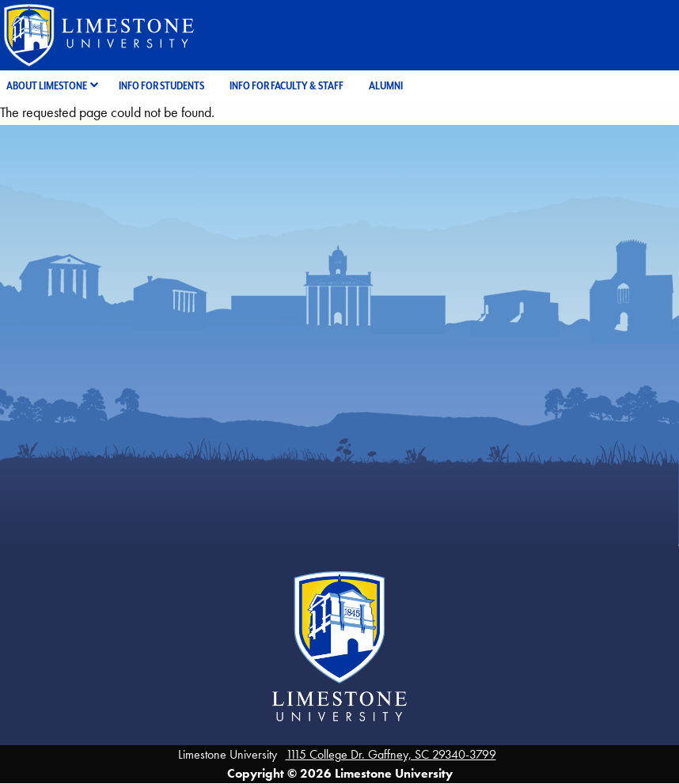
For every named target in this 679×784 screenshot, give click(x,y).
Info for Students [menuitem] (161, 85)
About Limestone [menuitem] (47, 85)
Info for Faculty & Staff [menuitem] (286, 85)
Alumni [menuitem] (386, 85)
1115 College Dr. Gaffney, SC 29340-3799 (391, 754)
